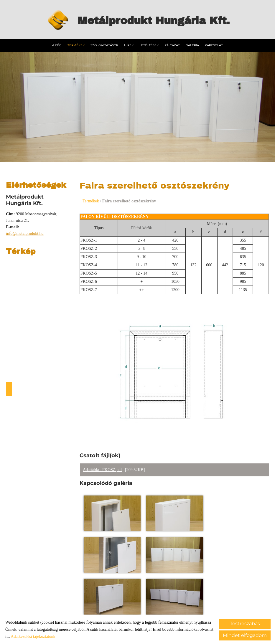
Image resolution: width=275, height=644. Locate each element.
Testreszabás (245, 624)
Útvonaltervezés (9, 388)
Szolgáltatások (104, 45)
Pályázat (172, 45)
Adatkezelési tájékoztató (127, 608)
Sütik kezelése (193, 608)
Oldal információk (85, 608)
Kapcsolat (214, 45)
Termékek (76, 45)
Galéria (192, 45)
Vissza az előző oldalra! (119, 576)
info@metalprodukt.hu (25, 233)
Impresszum (164, 608)
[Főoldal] (55, 21)
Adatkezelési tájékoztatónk (33, 636)
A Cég (57, 45)
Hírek (129, 45)
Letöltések (149, 45)
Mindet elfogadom (245, 635)
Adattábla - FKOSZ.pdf (102, 470)
